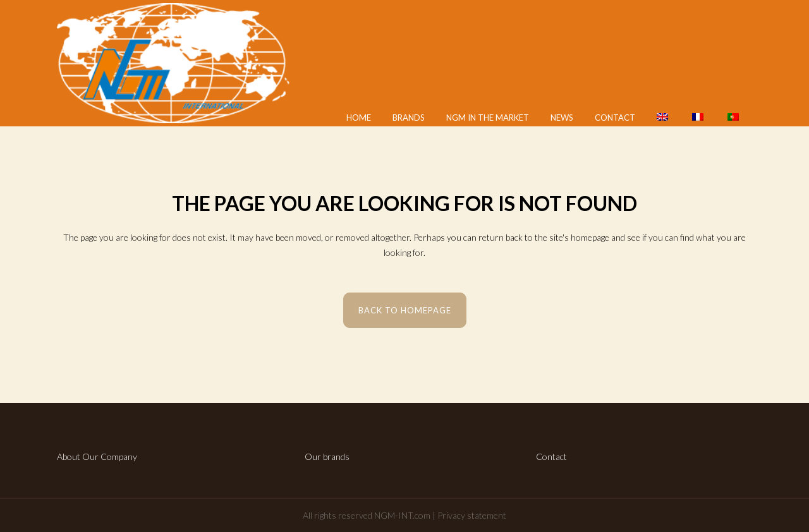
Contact (551, 456)
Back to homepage (405, 310)
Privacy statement (472, 515)
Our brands (327, 456)
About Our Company (97, 456)
